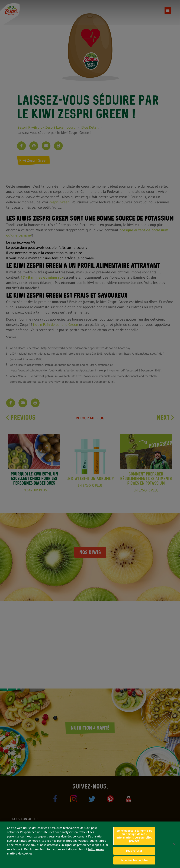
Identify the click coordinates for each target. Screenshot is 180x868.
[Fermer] (174, 844)
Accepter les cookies (134, 860)
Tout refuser (134, 851)
